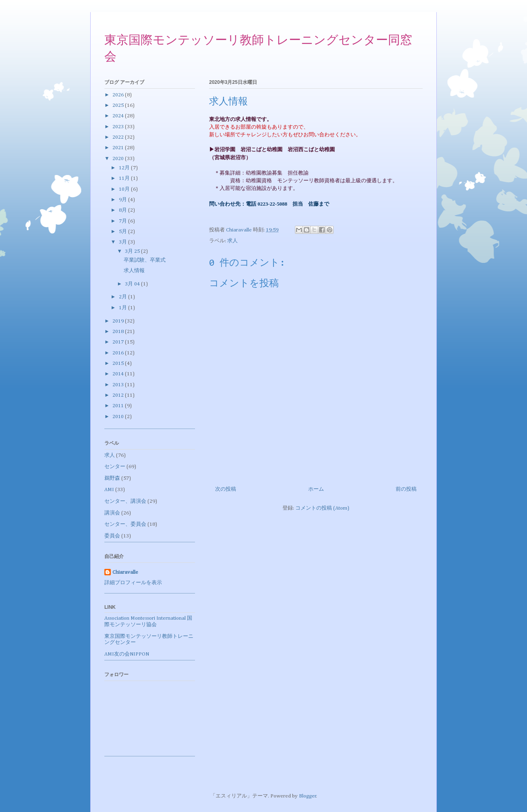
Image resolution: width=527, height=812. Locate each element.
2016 (119, 353)
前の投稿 (406, 489)
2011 (119, 406)
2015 (119, 363)
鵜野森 (112, 478)
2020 (119, 159)
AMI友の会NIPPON (127, 654)
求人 (232, 241)
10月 (125, 189)
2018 (119, 332)
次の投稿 (226, 489)
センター (115, 467)
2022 (119, 137)
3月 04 (133, 284)
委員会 (112, 536)
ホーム (316, 489)
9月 (123, 200)
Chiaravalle (125, 572)
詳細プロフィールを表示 (133, 583)
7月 (123, 221)
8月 (123, 210)
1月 (123, 308)
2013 (119, 385)
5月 (123, 232)
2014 (119, 374)
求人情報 (134, 271)
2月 (123, 297)
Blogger (308, 796)
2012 (119, 395)
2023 (119, 127)
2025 (119, 105)
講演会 (112, 513)
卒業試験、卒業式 (145, 260)
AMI (109, 490)
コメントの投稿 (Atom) (322, 508)
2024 (119, 116)
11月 (125, 178)
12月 (125, 168)
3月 (123, 242)
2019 (119, 321)
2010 (119, 417)
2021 (119, 148)
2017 (119, 342)
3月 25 (133, 251)
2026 (119, 95)
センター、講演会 (125, 501)
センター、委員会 (125, 524)
